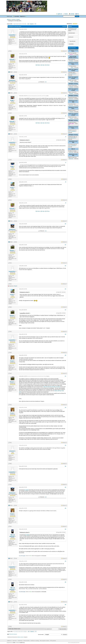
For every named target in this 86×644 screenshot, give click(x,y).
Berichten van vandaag (35, 641)
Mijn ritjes (43, 65)
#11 (65, 245)
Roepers (12, 250)
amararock (12, 451)
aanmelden (75, 29)
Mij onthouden (72, 41)
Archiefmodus (20, 641)
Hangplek (18, 19)
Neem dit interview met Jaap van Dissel (52, 387)
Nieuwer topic (17, 629)
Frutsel (12, 361)
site (46, 82)
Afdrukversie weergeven (13, 634)
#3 (66, 75)
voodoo (12, 188)
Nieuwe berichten (27, 641)
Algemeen (14, 19)
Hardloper (71, 61)
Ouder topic (11, 629)
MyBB (14, 643)
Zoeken (66, 14)
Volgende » (32, 24)
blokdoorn (19, 637)
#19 (65, 445)
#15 (65, 334)
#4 (66, 96)
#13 (65, 289)
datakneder (71, 99)
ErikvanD (12, 60)
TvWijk (12, 167)
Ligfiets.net (60, 14)
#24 (65, 561)
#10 (65, 224)
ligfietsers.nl (9, 19)
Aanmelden (17, 16)
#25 (65, 582)
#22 (65, 508)
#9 (66, 203)
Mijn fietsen (38, 65)
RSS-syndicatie (53, 641)
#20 (65, 466)
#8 (66, 182)
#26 (65, 605)
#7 (66, 162)
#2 (66, 54)
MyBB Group (22, 643)
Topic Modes (64, 26)
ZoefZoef (71, 112)
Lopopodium (12, 35)
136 (28, 24)
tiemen (22, 637)
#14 (65, 310)
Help (78, 14)
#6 (66, 137)
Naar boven (15, 641)
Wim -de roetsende (72, 74)
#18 (65, 407)
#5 (66, 116)
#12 (65, 266)
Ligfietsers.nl (9, 641)
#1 (66, 29)
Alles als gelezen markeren (45, 641)
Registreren (22, 16)
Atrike (72, 67)
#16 (65, 355)
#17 (65, 376)
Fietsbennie (12, 80)
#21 (65, 487)
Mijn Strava (47, 65)
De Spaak (26, 490)
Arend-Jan (71, 152)
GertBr (12, 101)
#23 (65, 529)
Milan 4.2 (73, 149)
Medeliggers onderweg (73, 84)
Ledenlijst (72, 14)
